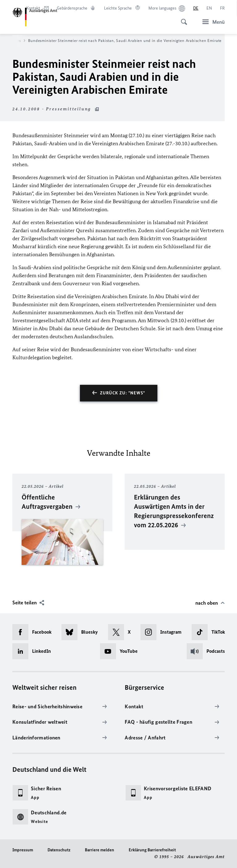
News (18, 41)
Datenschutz (59, 850)
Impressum (23, 850)
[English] (209, 8)
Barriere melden (100, 850)
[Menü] (212, 22)
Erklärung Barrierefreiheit (152, 850)
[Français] (222, 8)
